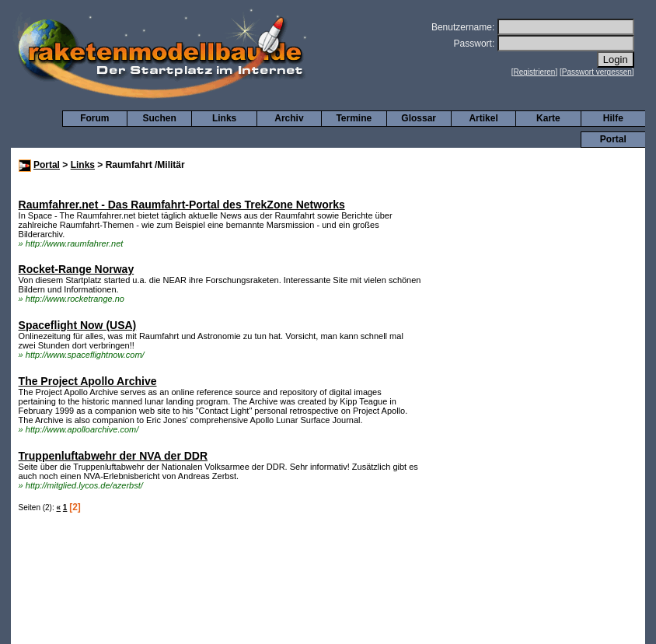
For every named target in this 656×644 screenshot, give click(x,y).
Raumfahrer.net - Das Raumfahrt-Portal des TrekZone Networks (182, 205)
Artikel (483, 118)
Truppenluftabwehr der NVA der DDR (113, 456)
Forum (94, 118)
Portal (613, 139)
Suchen (160, 118)
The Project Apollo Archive (88, 381)
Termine (354, 118)
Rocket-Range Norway (77, 269)
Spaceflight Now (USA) (78, 325)
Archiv (289, 118)
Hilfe (613, 118)
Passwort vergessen (597, 72)
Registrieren (535, 72)
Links (224, 118)
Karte (548, 118)
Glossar (419, 118)
